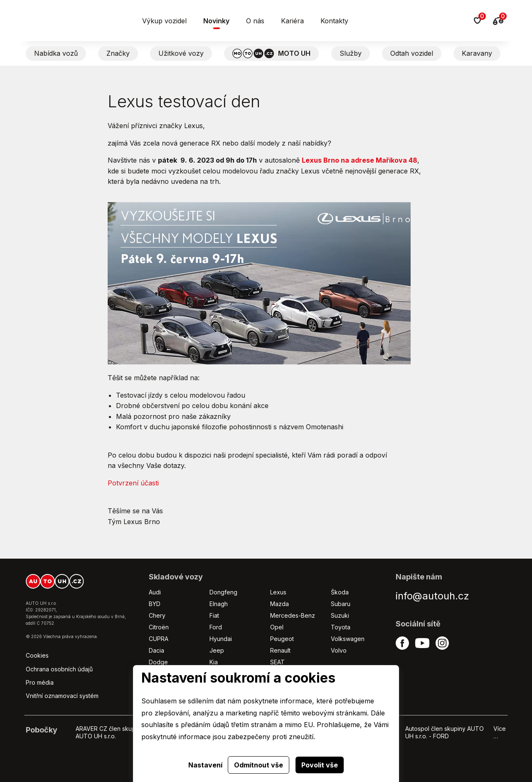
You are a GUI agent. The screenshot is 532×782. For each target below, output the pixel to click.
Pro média (40, 682)
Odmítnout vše (259, 765)
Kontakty (334, 21)
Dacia (156, 650)
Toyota (341, 627)
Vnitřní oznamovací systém (62, 696)
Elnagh (219, 604)
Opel (277, 627)
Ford (216, 627)
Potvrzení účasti (133, 483)
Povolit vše (320, 765)
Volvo (339, 650)
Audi (155, 592)
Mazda (280, 604)
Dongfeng (223, 592)
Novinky (216, 21)
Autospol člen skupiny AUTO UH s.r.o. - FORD (445, 732)
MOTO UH (271, 53)
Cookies (37, 655)
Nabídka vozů (56, 53)
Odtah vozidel (412, 53)
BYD (155, 604)
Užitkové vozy (181, 53)
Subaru (341, 604)
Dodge (158, 662)
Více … (500, 732)
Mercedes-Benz (293, 615)
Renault (280, 650)
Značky (118, 53)
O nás (255, 21)
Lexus (278, 592)
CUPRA (159, 639)
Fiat (214, 615)
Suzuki (340, 615)
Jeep (217, 650)
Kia (214, 662)
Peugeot (282, 639)
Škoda (340, 592)
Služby (351, 53)
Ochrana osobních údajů (59, 669)
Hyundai (221, 639)
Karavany (477, 53)
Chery (157, 615)
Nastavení (205, 765)
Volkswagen (348, 639)
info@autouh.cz (432, 596)
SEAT (277, 662)
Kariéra (292, 21)
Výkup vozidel (164, 21)
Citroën (159, 627)
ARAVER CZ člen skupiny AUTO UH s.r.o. (110, 732)
